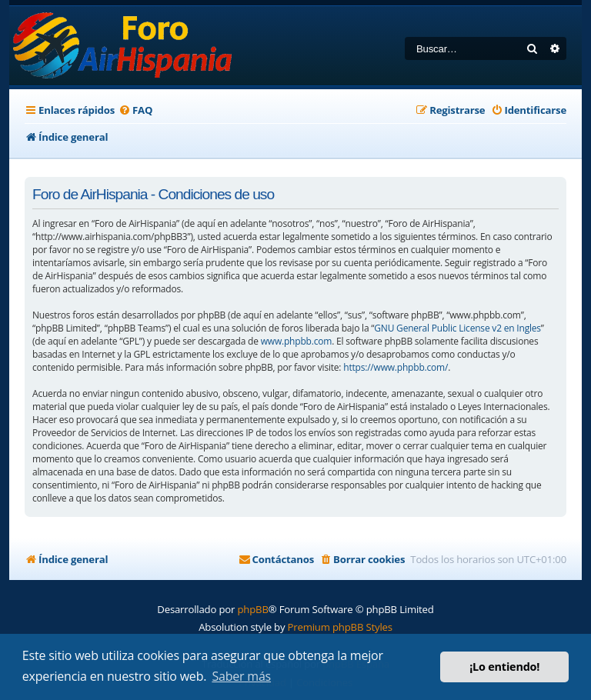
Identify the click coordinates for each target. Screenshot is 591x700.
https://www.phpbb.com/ (396, 367)
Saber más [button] (241, 676)
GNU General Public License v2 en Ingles (457, 328)
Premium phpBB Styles (340, 627)
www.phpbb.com (296, 341)
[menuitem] (135, 110)
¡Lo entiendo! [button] (504, 667)
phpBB (252, 609)
